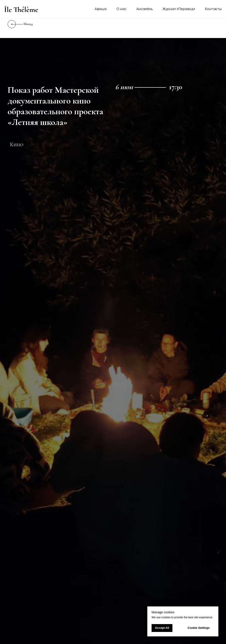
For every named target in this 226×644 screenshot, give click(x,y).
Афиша (101, 9)
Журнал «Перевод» (179, 9)
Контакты (213, 9)
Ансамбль (145, 9)
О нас (121, 9)
